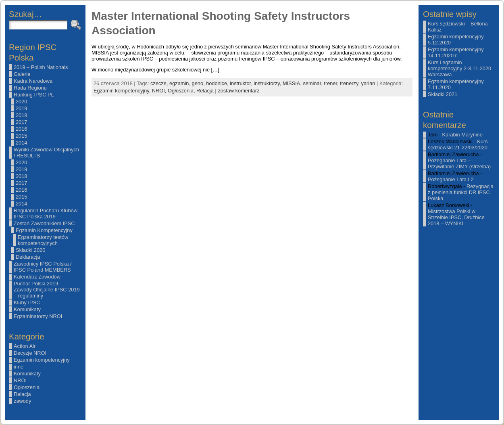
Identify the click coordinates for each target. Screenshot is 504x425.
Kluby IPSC (27, 303)
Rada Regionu (30, 88)
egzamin (179, 83)
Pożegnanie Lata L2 (451, 179)
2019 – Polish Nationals (41, 67)
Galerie (22, 74)
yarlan (368, 83)
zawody (22, 401)
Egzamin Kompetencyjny (44, 230)
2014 (21, 143)
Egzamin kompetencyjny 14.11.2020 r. (456, 52)
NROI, (160, 91)
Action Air (25, 346)
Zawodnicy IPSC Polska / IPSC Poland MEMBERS (43, 267)
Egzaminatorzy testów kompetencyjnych (43, 240)
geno (198, 83)
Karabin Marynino (462, 135)
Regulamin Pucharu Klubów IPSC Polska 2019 (46, 214)
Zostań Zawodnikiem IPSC (44, 223)
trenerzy (349, 83)
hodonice (217, 83)
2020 (21, 102)
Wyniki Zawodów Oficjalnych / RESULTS (46, 153)
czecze (158, 83)
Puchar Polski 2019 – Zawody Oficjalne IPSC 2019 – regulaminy (47, 290)
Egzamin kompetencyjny (42, 360)
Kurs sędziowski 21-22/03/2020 (458, 144)
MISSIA (291, 83)
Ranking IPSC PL (34, 95)
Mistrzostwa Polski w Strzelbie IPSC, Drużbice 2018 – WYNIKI (456, 217)
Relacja (22, 394)
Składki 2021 (443, 94)
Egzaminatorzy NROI (38, 316)
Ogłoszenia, (182, 91)
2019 (21, 108)
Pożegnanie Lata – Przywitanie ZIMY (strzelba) (459, 163)
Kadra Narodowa (33, 81)
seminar (312, 83)
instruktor (240, 83)
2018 (21, 115)
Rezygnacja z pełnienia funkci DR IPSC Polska (461, 192)
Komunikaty (27, 309)
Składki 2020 (30, 250)
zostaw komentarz (238, 91)
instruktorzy (267, 83)
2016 (21, 129)
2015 (21, 136)
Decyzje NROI (30, 353)
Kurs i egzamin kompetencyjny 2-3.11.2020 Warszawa (459, 68)
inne (19, 367)
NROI (20, 380)
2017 (21, 122)
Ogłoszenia (27, 387)
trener (330, 83)
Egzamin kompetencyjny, (123, 91)
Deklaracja (28, 257)
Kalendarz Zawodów (37, 277)
